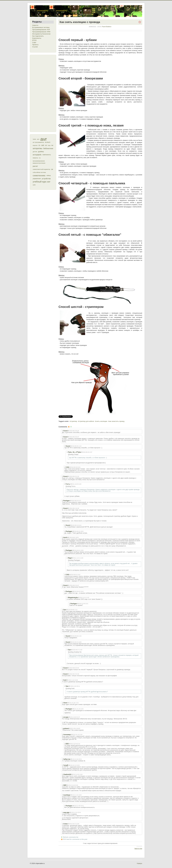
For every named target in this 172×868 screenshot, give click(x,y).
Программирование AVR (41, 30)
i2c (39, 145)
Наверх (140, 863)
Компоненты (37, 38)
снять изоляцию (102, 421)
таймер (48, 175)
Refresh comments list (71, 837)
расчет (35, 166)
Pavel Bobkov (107, 27)
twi (52, 145)
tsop (49, 145)
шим (34, 185)
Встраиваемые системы (41, 27)
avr (44, 139)
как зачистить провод (117, 421)
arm (38, 139)
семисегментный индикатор (41, 169)
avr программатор (38, 142)
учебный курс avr (42, 182)
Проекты (35, 45)
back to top (138, 848)
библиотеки (48, 148)
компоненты (47, 155)
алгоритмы (38, 148)
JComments (139, 846)
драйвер (41, 152)
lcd (46, 145)
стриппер (74, 421)
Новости (35, 25)
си (52, 169)
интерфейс (37, 155)
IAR (43, 145)
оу (40, 158)
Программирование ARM (41, 32)
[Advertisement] (42, 93)
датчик (35, 152)
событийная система (39, 172)
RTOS (34, 40)
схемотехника (39, 175)
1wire (34, 139)
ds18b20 (47, 142)
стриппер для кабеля (86, 421)
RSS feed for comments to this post (75, 839)
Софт (34, 42)
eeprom (35, 145)
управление (37, 179)
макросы (35, 158)
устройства (46, 179)
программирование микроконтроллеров (39, 162)
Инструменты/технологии (41, 34)
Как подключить (38, 36)
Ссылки (35, 47)
